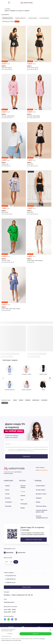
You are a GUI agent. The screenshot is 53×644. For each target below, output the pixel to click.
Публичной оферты (22, 449)
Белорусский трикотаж (9, 472)
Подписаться (26, 456)
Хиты (21, 496)
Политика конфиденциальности (41, 514)
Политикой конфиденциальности (40, 449)
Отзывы (6, 493)
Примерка (38, 496)
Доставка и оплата (41, 493)
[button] (50, 378)
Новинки (22, 493)
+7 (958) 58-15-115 (11, 579)
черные (21, 400)
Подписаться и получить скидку (32, 536)
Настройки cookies (17, 640)
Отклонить (10, 634)
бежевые (28, 400)
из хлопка (5, 403)
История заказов (40, 489)
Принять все (36, 634)
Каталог (6, 489)
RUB (16, 558)
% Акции (22, 489)
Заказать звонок (26, 583)
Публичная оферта (41, 504)
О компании (7, 500)
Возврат (38, 500)
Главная (6, 486)
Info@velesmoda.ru (10, 599)
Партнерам (7, 504)
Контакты (6, 496)
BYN (7, 558)
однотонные (36, 400)
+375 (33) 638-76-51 (12, 572)
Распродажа (23, 500)
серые (15, 400)
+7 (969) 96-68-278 (11, 575)
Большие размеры (25, 486)
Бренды (22, 504)
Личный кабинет (40, 486)
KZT (11, 558)
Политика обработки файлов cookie (41, 508)
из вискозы (44, 400)
